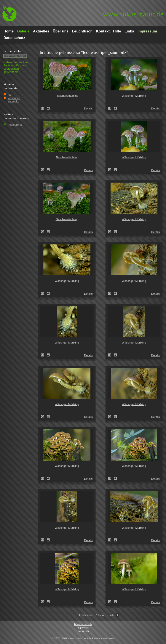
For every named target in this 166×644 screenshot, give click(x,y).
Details (88, 108)
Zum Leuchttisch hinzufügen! (48, 108)
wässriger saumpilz (14, 100)
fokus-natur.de (133, 14)
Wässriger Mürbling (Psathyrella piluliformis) (111, 108)
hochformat (15, 125)
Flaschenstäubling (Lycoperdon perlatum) (44, 108)
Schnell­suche (12, 51)
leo (10, 95)
